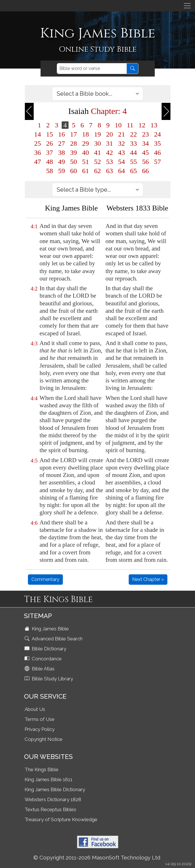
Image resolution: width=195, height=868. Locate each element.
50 (74, 162)
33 (134, 143)
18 (86, 134)
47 (38, 162)
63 (110, 171)
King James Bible (47, 629)
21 (122, 134)
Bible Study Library (49, 679)
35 (158, 143)
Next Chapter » (148, 579)
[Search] (92, 69)
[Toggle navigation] (187, 6)
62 (98, 171)
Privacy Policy (40, 729)
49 (62, 162)
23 (146, 134)
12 (142, 125)
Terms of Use (40, 719)
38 (62, 153)
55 (134, 162)
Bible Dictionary (46, 649)
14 (38, 134)
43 (122, 153)
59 (62, 171)
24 (158, 134)
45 (146, 153)
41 (98, 153)
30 (98, 143)
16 (62, 134)
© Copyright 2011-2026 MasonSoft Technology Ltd (97, 857)
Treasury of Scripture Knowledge (61, 819)
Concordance (44, 659)
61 (86, 171)
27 (62, 143)
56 (146, 162)
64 (122, 171)
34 (146, 143)
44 (134, 153)
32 (122, 143)
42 (110, 153)
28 (74, 143)
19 (98, 134)
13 (154, 125)
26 (50, 143)
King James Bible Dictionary (55, 789)
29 (86, 143)
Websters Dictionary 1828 (53, 799)
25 (38, 143)
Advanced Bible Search (54, 639)
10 (118, 125)
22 (134, 134)
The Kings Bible (42, 769)
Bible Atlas (40, 669)
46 (158, 153)
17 (74, 134)
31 (110, 143)
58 (50, 171)
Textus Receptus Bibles (50, 809)
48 (50, 162)
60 (74, 171)
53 (110, 162)
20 (110, 134)
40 (86, 153)
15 (50, 134)
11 (130, 125)
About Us (35, 709)
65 (134, 171)
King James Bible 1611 (49, 779)
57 (158, 162)
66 (146, 171)
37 (50, 153)
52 (98, 162)
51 (86, 162)
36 (38, 153)
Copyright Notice (44, 739)
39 (74, 153)
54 (122, 162)
